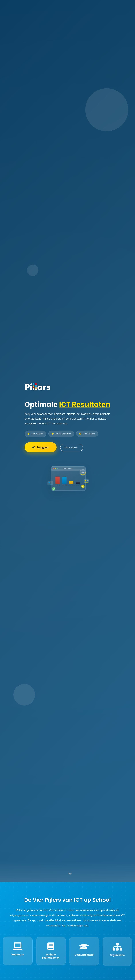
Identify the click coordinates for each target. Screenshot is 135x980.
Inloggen (40, 447)
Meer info (71, 448)
